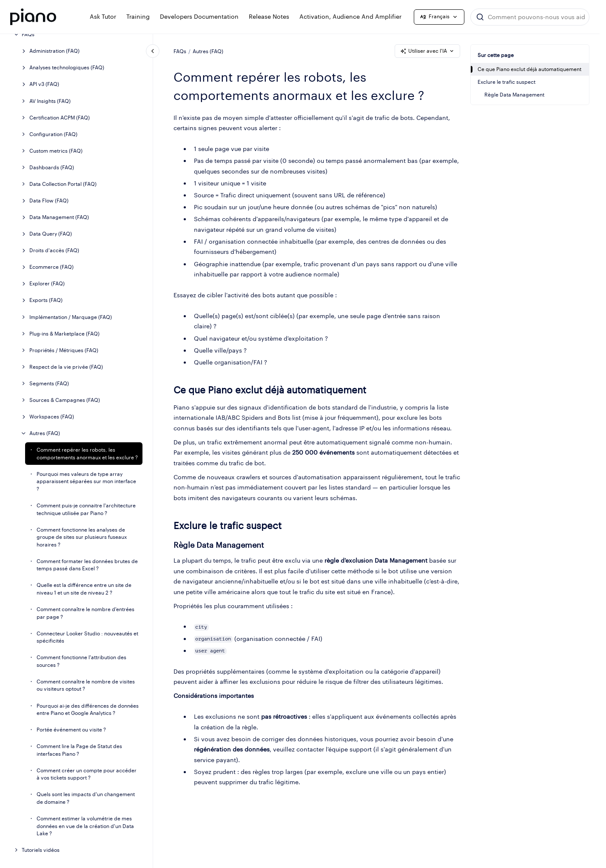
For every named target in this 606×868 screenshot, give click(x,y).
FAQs (28, 34)
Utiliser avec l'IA (427, 51)
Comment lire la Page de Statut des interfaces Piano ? (79, 750)
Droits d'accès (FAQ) (54, 250)
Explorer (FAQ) (47, 283)
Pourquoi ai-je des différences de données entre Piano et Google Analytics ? (88, 710)
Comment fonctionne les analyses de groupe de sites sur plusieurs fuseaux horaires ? (82, 537)
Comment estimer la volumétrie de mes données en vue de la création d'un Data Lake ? (85, 826)
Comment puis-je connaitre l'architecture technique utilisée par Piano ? (86, 509)
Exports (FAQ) (46, 300)
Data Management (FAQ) (59, 217)
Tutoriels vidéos (41, 850)
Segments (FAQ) (49, 383)
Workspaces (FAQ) (52, 417)
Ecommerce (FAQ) (51, 267)
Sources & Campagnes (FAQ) (65, 400)
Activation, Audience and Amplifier (350, 16)
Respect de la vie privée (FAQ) (66, 367)
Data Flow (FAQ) (49, 201)
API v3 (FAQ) (44, 84)
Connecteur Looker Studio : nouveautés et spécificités (87, 637)
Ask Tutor (103, 16)
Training (138, 16)
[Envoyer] (480, 17)
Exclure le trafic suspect (506, 82)
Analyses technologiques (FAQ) (67, 67)
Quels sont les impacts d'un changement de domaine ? (86, 798)
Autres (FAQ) (45, 433)
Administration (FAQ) (54, 51)
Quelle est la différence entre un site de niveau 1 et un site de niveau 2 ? (84, 589)
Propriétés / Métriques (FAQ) (64, 350)
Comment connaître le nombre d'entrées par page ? (85, 613)
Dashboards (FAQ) (52, 167)
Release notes (269, 16)
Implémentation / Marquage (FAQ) (71, 317)
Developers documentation (199, 16)
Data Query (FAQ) (51, 234)
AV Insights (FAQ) (50, 101)
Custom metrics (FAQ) (56, 151)
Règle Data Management (514, 95)
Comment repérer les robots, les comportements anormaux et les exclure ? (87, 454)
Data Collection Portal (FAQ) (63, 184)
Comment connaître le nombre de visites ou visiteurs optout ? (86, 685)
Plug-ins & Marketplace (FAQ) (64, 334)
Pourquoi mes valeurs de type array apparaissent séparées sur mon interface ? (86, 481)
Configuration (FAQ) (53, 134)
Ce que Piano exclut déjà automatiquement (529, 69)
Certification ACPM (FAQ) (60, 118)
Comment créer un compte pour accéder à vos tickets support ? (87, 774)
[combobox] (530, 17)
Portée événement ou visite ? (71, 730)
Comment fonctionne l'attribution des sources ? (81, 661)
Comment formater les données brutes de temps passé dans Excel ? (87, 565)
